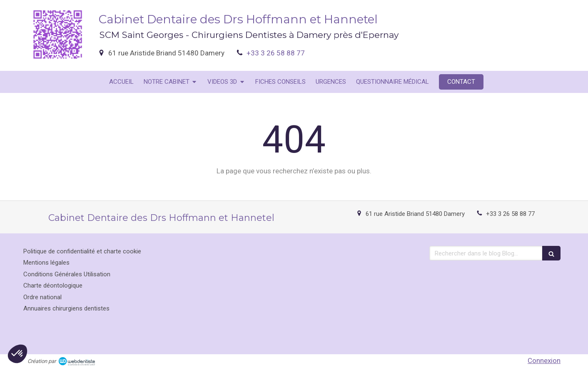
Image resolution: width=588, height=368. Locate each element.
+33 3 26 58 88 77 (276, 53)
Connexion (544, 360)
